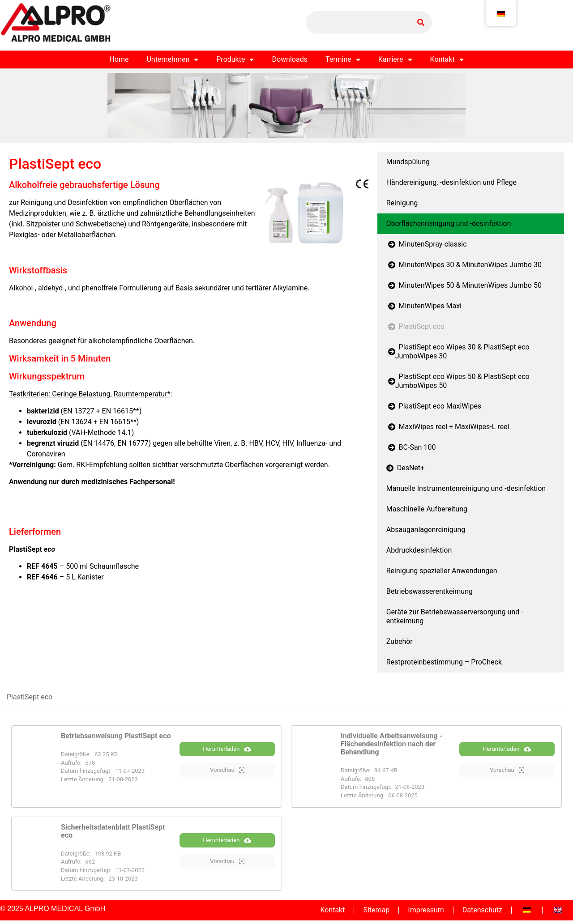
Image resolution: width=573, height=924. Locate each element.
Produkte (235, 60)
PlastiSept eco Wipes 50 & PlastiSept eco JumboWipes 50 (458, 381)
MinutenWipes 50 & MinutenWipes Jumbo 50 (464, 285)
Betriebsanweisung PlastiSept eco (116, 736)
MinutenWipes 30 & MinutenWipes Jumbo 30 (464, 265)
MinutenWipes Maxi (424, 306)
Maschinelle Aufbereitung (427, 509)
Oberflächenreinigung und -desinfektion (449, 224)
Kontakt (447, 60)
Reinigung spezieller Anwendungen (442, 571)
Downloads (289, 59)
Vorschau (227, 771)
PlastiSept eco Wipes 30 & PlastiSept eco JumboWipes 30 (458, 351)
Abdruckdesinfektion (419, 550)
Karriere (395, 60)
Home (119, 59)
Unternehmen (172, 60)
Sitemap (376, 910)
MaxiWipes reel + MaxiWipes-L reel (448, 427)
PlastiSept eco (415, 326)
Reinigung (402, 203)
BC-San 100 (411, 447)
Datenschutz (482, 910)
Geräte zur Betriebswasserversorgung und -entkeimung (455, 616)
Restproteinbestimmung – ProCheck (444, 662)
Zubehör (400, 641)
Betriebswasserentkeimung (430, 591)
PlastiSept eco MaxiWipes (434, 406)
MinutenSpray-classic (427, 244)
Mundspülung (408, 162)
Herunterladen (227, 749)
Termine (343, 60)
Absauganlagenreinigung (426, 530)
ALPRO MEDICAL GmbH (65, 909)
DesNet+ (405, 468)
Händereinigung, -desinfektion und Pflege (451, 182)
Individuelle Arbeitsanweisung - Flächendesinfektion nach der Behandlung (391, 744)
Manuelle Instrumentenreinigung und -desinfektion (466, 488)
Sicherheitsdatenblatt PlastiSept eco (113, 831)
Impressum (426, 910)
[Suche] (421, 22)
